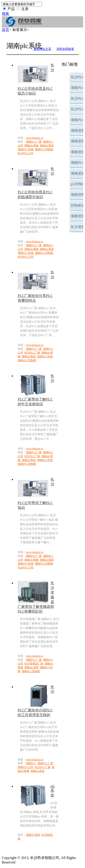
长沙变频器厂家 (34, 664)
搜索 (5, 14)
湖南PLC (31, 763)
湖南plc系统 (47, 146)
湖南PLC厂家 (34, 142)
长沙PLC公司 (26, 153)
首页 (5, 30)
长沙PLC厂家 (32, 353)
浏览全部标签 (65, 49)
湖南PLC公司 (26, 767)
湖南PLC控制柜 (44, 149)
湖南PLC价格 (26, 149)
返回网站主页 (42, 49)
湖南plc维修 (31, 146)
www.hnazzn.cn (35, 138)
